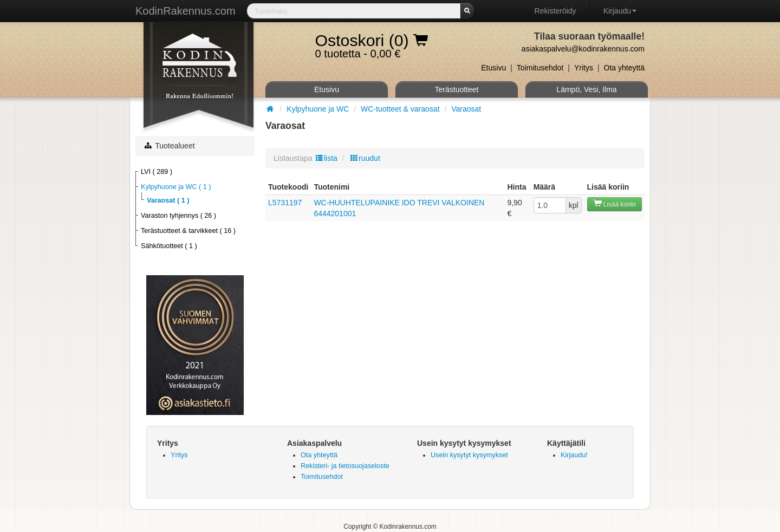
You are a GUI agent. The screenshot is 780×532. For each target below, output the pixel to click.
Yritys (584, 68)
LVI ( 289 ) (157, 172)
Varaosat (466, 109)
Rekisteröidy (555, 11)
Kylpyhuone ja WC (319, 109)
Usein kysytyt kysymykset (469, 455)
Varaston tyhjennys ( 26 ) (178, 216)
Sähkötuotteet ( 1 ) (169, 246)
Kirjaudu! (574, 455)
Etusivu (493, 68)
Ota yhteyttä (624, 68)
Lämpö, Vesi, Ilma (586, 89)
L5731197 (285, 203)
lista (326, 158)
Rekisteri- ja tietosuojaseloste (345, 466)
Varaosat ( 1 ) (168, 200)
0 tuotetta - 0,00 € (372, 43)
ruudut (365, 158)
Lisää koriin (615, 203)
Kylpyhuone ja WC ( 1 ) (176, 187)
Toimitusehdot (540, 68)
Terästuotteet (457, 89)
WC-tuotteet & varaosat (401, 109)
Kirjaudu (620, 11)
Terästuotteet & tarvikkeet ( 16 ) (188, 231)
